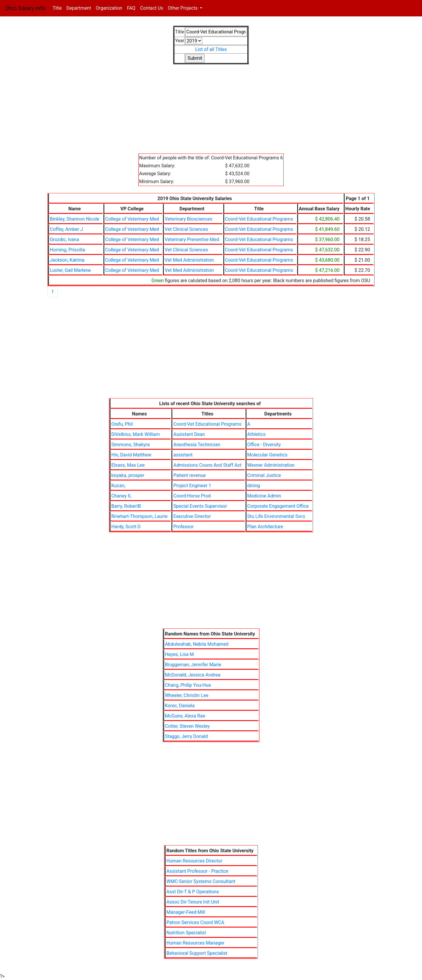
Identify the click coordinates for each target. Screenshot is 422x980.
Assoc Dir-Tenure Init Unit (193, 902)
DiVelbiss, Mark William (136, 434)
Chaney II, (121, 496)
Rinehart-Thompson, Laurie (139, 516)
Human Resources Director (194, 861)
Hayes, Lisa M (179, 654)
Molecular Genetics (267, 455)
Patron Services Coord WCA (195, 922)
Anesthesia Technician (197, 445)
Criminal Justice (264, 475)
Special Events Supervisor (200, 506)
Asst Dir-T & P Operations (193, 892)
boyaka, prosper (128, 475)
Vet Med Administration (189, 260)
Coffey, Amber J (66, 229)
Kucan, (118, 486)
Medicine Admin (264, 496)
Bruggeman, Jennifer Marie (193, 665)
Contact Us (152, 8)
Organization (109, 8)
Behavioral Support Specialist (197, 953)
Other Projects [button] (183, 8)
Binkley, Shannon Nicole (75, 219)
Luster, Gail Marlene (70, 270)
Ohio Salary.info (25, 8)
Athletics (256, 434)
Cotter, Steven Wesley (187, 726)
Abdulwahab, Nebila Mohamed (197, 644)
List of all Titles (211, 49)
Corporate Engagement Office (278, 506)
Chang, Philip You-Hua (188, 685)
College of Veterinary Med (132, 219)
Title (58, 8)
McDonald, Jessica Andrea (193, 675)
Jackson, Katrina (67, 260)
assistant (183, 455)
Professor (183, 527)
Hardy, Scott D (126, 527)
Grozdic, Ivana (64, 240)
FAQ (131, 8)
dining (254, 486)
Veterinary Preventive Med (192, 240)
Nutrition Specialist (186, 933)
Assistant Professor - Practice (197, 871)
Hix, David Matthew (131, 455)
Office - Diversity (264, 445)
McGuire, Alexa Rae (185, 716)
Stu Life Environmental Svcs (276, 516)
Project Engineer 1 (192, 486)
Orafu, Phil (122, 424)
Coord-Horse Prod (192, 496)
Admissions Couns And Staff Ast (207, 465)
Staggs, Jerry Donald (187, 736)
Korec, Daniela (180, 706)
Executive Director (192, 516)
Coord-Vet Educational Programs (259, 219)
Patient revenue (189, 475)
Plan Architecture (265, 527)
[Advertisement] (211, 113)
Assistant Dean (189, 434)
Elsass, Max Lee (128, 465)
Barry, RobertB (126, 506)
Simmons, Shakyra (131, 445)
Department (79, 8)
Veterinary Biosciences (188, 219)
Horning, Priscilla (67, 250)
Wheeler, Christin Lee (187, 695)
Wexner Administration (271, 465)
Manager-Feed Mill (186, 912)
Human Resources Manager (195, 943)
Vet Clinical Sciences (186, 229)
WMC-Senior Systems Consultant (201, 881)
